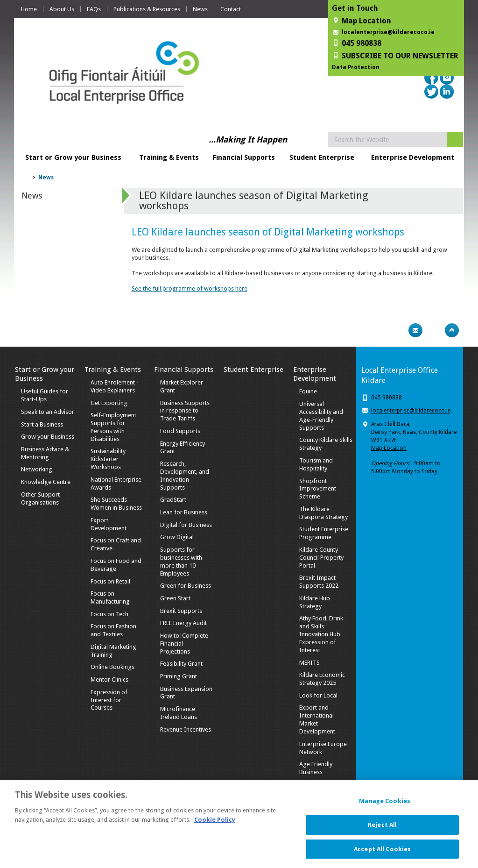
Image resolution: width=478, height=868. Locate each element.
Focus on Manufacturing (110, 598)
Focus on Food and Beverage (116, 565)
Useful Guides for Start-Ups (45, 395)
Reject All (382, 830)
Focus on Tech (109, 614)
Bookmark (434, 330)
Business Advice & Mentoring (45, 453)
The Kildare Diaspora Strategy (323, 513)
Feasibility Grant (181, 664)
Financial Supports (244, 157)
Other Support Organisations (40, 498)
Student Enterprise (322, 157)
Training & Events (169, 157)
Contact (231, 9)
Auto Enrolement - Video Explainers (115, 386)
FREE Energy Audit (183, 623)
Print (397, 330)
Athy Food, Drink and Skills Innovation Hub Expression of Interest (321, 634)
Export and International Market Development (317, 719)
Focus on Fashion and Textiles (113, 630)
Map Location (389, 448)
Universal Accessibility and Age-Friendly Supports (321, 416)
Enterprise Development (413, 157)
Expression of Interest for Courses (109, 700)
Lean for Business (184, 512)
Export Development (109, 524)
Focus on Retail (110, 581)
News (200, 9)
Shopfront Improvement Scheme (318, 489)
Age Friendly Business (316, 768)
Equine (308, 391)
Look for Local (318, 695)
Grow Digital (177, 537)
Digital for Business (186, 525)
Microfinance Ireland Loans (179, 713)
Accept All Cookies (382, 854)
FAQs (94, 9)
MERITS (309, 663)
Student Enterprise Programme (324, 533)
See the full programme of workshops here (190, 288)
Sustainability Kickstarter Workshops (108, 459)
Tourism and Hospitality (316, 464)
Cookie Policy (215, 825)
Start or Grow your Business (73, 157)
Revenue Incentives (186, 729)
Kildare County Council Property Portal (321, 558)
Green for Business (186, 586)
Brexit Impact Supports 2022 (319, 582)
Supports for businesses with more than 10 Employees (181, 562)
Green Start (175, 598)
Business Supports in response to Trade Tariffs (185, 411)
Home (29, 9)
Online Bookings (112, 667)
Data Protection (356, 67)
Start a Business (42, 424)
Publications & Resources (147, 9)
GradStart (173, 500)
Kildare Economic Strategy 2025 (322, 679)
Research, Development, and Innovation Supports (185, 476)
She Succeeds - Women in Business (116, 504)
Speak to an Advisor (48, 412)
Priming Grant (179, 676)
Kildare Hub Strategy (315, 602)
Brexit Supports (181, 611)
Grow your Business (48, 437)
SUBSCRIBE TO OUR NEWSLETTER (400, 56)
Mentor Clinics (109, 679)
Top (452, 330)
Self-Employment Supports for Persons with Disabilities (113, 427)
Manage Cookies (385, 807)
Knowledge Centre (46, 482)
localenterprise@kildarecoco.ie (388, 32)
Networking (37, 469)
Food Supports (180, 431)
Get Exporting (109, 403)
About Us (62, 9)
